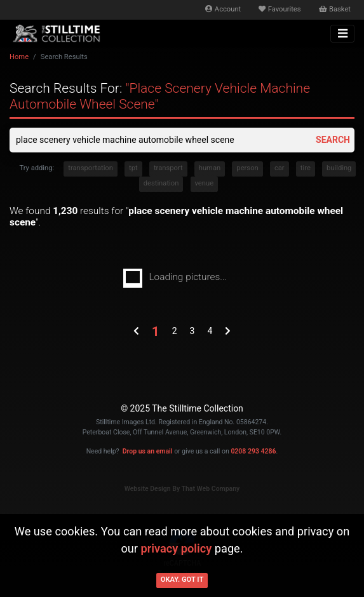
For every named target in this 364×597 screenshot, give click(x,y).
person (247, 168)
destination (161, 183)
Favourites (280, 9)
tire (306, 168)
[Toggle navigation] (342, 34)
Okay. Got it (182, 580)
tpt (133, 168)
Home (19, 57)
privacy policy (177, 548)
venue (205, 183)
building (339, 168)
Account (223, 9)
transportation (91, 168)
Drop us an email (148, 451)
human (210, 168)
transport (168, 168)
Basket (335, 9)
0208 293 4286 (253, 451)
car (280, 168)
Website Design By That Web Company (182, 489)
